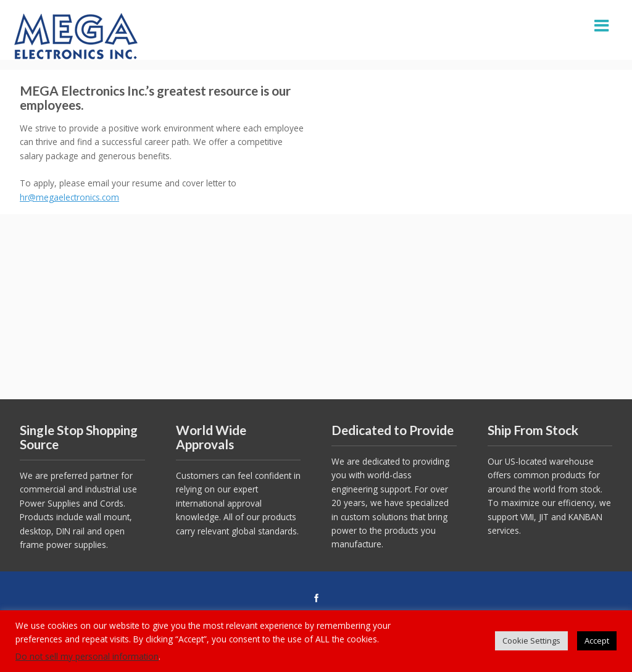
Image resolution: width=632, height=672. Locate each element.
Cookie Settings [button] (531, 641)
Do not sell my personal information (87, 656)
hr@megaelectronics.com (69, 197)
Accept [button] (597, 641)
